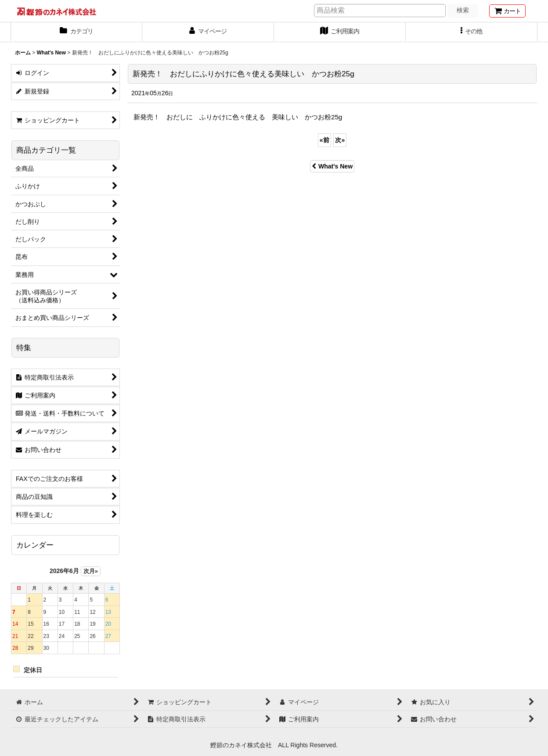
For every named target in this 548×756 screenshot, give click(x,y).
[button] (472, 32)
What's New (332, 166)
